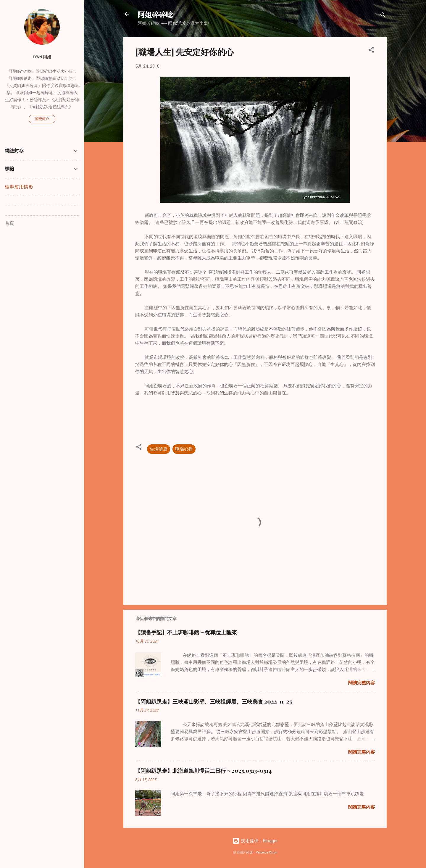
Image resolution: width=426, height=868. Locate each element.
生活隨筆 (159, 449)
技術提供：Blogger (255, 841)
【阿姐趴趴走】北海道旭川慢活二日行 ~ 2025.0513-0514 (203, 771)
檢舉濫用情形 (19, 187)
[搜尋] (383, 16)
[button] (371, 51)
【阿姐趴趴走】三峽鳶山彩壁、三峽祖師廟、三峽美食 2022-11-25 (214, 701)
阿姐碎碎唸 (155, 14)
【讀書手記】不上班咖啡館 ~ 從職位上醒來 (186, 632)
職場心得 (184, 449)
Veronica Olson (267, 852)
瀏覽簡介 (42, 119)
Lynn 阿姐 (42, 57)
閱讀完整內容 (362, 683)
